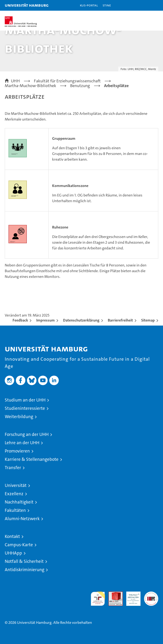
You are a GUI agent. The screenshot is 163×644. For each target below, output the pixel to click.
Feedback (20, 320)
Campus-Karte (19, 545)
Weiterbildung (19, 417)
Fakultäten (15, 510)
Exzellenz (14, 494)
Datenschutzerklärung (81, 320)
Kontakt (12, 536)
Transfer (13, 468)
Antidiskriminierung (25, 570)
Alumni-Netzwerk (22, 519)
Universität (16, 485)
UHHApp (13, 553)
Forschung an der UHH (27, 434)
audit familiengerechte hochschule (98, 599)
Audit (113, 594)
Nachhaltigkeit (19, 502)
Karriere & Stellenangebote (32, 459)
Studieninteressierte (25, 408)
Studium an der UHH (25, 400)
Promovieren (17, 451)
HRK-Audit (131, 597)
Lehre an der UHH (22, 443)
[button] (145, 5)
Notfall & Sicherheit (24, 561)
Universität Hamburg (27, 5)
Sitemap (148, 320)
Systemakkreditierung (151, 594)
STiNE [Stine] (107, 5)
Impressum (45, 320)
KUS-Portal (89, 5)
